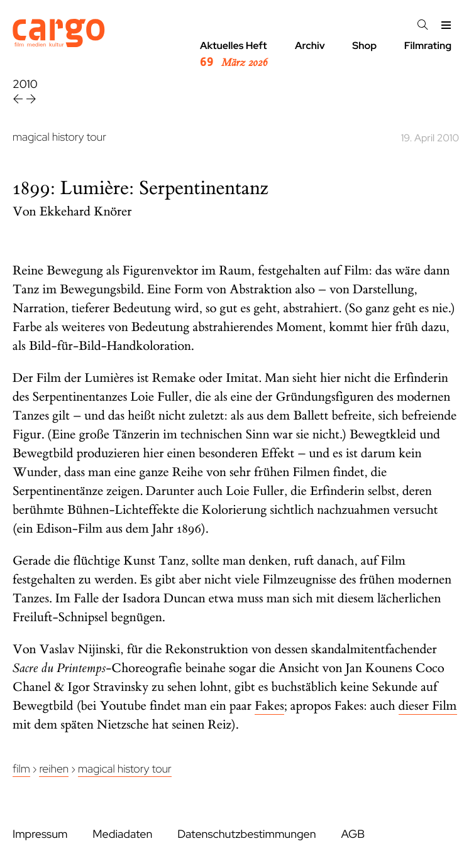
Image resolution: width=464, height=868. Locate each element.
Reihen (54, 769)
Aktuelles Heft (234, 55)
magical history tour (59, 137)
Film (21, 769)
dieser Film (428, 706)
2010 (25, 84)
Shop (364, 46)
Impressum (40, 834)
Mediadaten (122, 834)
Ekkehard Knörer (86, 212)
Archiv (310, 46)
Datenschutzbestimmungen (246, 834)
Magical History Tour (125, 769)
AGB (353, 834)
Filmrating (428, 46)
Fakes (269, 706)
